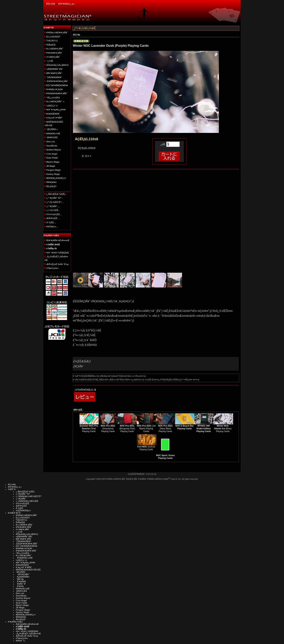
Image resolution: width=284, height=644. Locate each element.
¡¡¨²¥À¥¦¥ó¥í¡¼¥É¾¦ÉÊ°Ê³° (29, 496)
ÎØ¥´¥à (20, 579)
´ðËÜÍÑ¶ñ (21, 572)
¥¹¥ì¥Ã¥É (21, 581)
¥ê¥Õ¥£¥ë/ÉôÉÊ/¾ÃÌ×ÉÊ (28, 570)
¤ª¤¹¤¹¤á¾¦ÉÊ (23, 503)
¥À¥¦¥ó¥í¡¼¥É (53, 133)
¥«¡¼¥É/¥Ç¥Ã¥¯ (24, 555)
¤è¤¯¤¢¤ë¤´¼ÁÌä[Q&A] (58, 253)
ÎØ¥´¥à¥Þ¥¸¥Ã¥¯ (55, 73)
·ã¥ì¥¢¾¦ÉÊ (52, 137)
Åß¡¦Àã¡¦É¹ (51, 186)
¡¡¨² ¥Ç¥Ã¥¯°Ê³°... (55, 198)
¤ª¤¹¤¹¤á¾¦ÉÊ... (54, 214)
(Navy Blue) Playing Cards (165, 429)
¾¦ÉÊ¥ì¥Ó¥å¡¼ (23, 511)
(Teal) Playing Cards (89, 429)
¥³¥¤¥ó (20, 586)
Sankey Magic (53, 174)
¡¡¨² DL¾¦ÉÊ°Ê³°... (55, 202)
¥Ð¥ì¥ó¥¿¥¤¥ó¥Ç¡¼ (56, 178)
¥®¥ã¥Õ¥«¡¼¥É (24, 558)
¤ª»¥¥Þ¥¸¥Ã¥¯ (53, 57)
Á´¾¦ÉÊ (20, 508)
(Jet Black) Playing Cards (146, 429)
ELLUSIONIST (53, 37)
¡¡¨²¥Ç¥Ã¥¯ (21, 499)
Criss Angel (52, 154)
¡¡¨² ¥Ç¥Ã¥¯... (53, 206)
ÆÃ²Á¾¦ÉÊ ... (53, 218)
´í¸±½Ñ (50, 61)
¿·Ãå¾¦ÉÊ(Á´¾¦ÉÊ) (25, 492)
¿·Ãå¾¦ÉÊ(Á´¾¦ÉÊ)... (57, 194)
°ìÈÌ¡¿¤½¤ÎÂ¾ (53, 98)
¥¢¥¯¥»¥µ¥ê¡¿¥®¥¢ (56, 110)
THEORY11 (52, 41)
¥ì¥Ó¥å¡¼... (52, 227)
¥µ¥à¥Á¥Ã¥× (23, 577)
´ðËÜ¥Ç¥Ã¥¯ (23, 574)
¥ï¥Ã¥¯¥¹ (21, 584)
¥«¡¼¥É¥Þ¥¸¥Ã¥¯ (55, 49)
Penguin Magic (54, 170)
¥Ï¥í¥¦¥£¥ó (51, 182)
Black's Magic (53, 162)
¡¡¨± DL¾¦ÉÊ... (53, 210)
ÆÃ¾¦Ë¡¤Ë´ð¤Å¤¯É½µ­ (57, 264)
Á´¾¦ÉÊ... (51, 222)
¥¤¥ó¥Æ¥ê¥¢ (53, 114)
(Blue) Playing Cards (223, 429)
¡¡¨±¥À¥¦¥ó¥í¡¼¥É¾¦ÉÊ (27, 501)
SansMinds (52, 146)
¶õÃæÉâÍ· (51, 45)
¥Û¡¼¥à (51, 4)
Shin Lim (51, 142)
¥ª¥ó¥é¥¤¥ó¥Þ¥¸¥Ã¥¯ (57, 93)
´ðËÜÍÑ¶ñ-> (52, 129)
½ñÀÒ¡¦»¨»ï (52, 106)
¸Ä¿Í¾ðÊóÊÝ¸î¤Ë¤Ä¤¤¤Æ (28, 634)
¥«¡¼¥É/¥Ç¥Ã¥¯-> (55, 102)
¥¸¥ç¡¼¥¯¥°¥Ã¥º (54, 118)
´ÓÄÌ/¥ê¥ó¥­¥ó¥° (54, 77)
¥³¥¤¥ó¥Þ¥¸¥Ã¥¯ (55, 53)
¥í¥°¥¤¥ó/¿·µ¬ (67, 4)
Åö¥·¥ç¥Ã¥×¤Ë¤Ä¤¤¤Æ (58, 240)
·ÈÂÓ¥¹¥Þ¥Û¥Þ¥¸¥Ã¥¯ (57, 81)
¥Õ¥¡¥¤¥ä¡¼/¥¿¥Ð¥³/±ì (58, 65)
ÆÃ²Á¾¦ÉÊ (21, 506)
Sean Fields (52, 158)
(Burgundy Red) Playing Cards (127, 429)
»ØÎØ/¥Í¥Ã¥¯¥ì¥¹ (55, 69)
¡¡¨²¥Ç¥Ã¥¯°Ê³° (23, 494)
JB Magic (51, 166)
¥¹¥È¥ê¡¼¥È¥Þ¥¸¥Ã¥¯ (57, 33)
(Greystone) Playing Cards (108, 429)
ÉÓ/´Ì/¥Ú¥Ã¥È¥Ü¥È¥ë (57, 85)
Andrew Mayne (54, 150)
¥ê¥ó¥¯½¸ (21, 641)
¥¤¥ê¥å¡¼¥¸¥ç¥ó (55, 89)
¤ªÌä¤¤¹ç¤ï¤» (52, 268)
